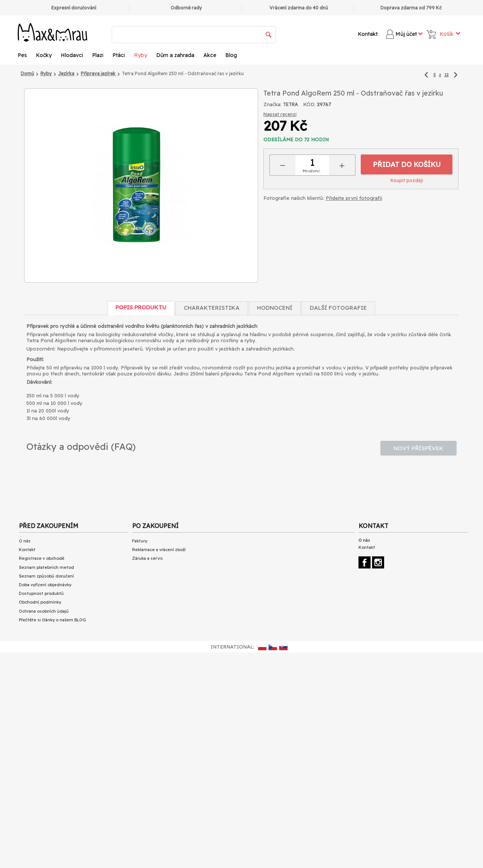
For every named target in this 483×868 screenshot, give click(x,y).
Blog (231, 55)
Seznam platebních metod (46, 567)
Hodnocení (275, 308)
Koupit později (407, 180)
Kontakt (368, 34)
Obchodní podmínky (40, 602)
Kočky (44, 55)
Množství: (311, 171)
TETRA (290, 104)
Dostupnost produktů (41, 593)
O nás (25, 541)
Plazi (98, 55)
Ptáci (119, 55)
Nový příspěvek (418, 448)
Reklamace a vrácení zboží (159, 550)
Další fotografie (338, 308)
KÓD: (309, 104)
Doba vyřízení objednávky (45, 585)
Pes (22, 55)
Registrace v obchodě (42, 558)
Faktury (140, 541)
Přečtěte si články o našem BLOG (52, 620)
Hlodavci (72, 55)
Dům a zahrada (175, 55)
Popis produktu (141, 307)
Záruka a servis (148, 558)
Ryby (141, 55)
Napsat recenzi (280, 114)
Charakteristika (212, 308)
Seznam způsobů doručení (46, 576)
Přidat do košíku (407, 164)
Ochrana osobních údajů (44, 611)
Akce (210, 55)
